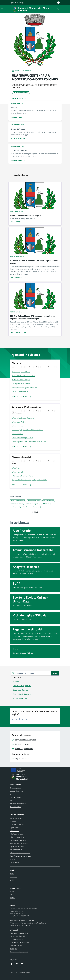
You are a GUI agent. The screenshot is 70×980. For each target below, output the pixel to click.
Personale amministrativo (18, 804)
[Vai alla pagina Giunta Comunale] (18, 138)
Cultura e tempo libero (17, 837)
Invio (55, 673)
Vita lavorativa (14, 862)
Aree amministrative (16, 791)
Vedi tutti (35, 512)
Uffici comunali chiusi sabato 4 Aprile (26, 215)
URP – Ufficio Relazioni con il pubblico (22, 921)
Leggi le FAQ (14, 930)
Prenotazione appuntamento (19, 933)
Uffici (11, 794)
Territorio (12, 898)
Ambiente (13, 821)
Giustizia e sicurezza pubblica (19, 843)
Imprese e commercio (17, 847)
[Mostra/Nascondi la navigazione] (2, 9)
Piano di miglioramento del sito (20, 972)
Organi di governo (15, 788)
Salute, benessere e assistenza (20, 853)
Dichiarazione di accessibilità (19, 952)
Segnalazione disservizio (17, 936)
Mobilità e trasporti (16, 850)
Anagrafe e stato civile (17, 824)
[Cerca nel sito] (58, 9)
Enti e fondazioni (15, 797)
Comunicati (13, 877)
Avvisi (12, 880)
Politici (12, 800)
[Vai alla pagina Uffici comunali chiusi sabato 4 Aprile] (17, 221)
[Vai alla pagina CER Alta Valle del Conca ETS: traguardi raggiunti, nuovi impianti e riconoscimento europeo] (17, 332)
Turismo (12, 859)
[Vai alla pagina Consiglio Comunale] (18, 159)
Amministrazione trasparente (19, 942)
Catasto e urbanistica (17, 834)
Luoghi (12, 891)
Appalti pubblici (15, 828)
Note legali (13, 949)
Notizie (12, 874)
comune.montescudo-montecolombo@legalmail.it (29, 923)
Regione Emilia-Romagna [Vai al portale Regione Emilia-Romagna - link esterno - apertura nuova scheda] (17, 3)
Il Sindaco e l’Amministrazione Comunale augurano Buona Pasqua (34, 262)
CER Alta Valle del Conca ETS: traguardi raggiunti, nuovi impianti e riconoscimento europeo (33, 317)
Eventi (12, 895)
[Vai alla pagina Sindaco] (18, 116)
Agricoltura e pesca (16, 818)
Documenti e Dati (15, 807)
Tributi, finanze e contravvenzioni (20, 856)
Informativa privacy (16, 946)
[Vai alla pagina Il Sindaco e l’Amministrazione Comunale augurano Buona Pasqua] (17, 276)
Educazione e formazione (18, 840)
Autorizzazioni (14, 831)
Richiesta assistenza (16, 939)
